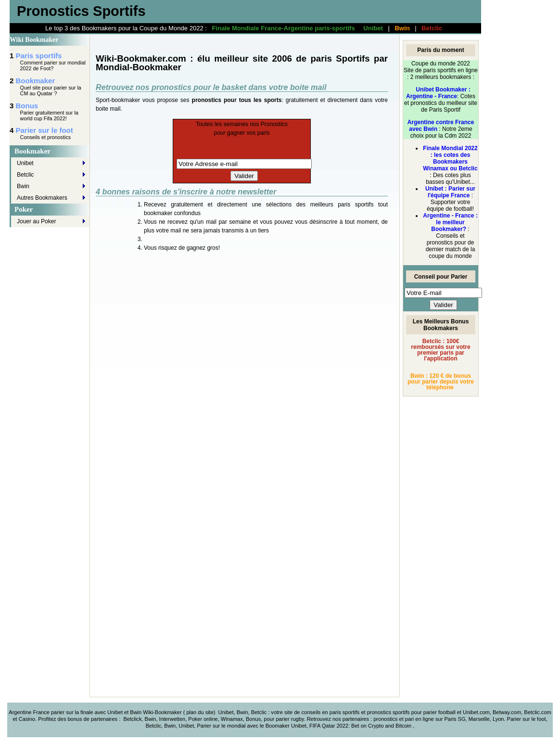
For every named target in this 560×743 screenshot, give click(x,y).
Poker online (203, 719)
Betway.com (507, 712)
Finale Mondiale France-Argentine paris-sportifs (284, 28)
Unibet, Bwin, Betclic (243, 712)
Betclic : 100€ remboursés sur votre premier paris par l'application (440, 350)
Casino (27, 719)
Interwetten (172, 719)
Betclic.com (537, 712)
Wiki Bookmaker (34, 40)
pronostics (386, 719)
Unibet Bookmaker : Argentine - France (438, 93)
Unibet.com (476, 712)
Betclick (132, 719)
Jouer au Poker (36, 221)
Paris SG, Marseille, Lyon (474, 719)
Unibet (373, 28)
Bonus (27, 106)
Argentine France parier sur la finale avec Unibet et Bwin (75, 712)
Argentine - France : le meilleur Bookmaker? (450, 222)
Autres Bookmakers (42, 198)
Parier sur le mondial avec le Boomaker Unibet (251, 726)
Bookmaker (36, 81)
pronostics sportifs (388, 712)
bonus (75, 719)
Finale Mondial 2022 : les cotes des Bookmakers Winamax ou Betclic (450, 158)
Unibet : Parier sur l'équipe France (450, 192)
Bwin (402, 28)
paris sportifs (345, 712)
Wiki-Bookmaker (163, 712)
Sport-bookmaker (118, 100)
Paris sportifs (39, 56)
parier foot (435, 712)
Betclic (432, 28)
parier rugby (290, 719)
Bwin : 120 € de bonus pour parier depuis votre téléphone (441, 382)
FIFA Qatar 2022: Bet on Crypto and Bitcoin (361, 726)
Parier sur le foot (45, 130)
